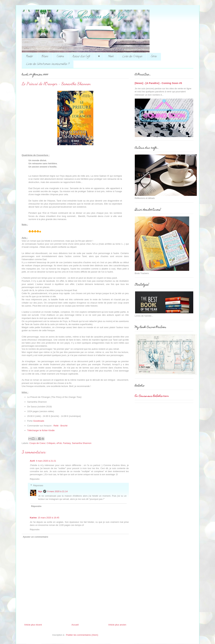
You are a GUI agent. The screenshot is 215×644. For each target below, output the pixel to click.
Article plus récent (33, 625)
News (111, 57)
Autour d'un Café (81, 57)
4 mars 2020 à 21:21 (46, 461)
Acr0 (32, 461)
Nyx (40, 491)
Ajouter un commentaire (36, 537)
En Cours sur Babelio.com (152, 396)
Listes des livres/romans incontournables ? (48, 64)
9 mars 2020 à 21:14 (57, 491)
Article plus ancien (117, 625)
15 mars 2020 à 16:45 (48, 518)
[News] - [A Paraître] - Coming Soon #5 (158, 83)
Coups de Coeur (37, 443)
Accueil (75, 625)
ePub (59, 443)
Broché (64, 426)
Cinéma (60, 57)
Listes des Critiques (132, 57)
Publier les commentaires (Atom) (82, 635)
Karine (33, 518)
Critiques (51, 443)
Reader (29, 57)
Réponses (38, 485)
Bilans (45, 57)
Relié (56, 426)
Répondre (35, 479)
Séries (154, 57)
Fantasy (67, 443)
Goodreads (39, 421)
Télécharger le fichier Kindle (41, 430)
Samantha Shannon (82, 443)
